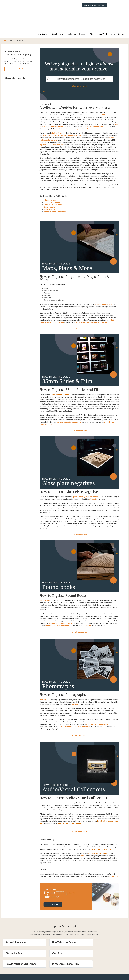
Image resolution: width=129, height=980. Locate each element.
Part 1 (83, 835)
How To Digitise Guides (59, 922)
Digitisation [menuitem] (43, 13)
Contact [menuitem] (122, 13)
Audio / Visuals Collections (55, 191)
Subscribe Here (20, 48)
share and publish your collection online (74, 706)
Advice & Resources (16, 922)
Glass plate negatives (53, 184)
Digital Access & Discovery (103, 933)
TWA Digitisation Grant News (63, 933)
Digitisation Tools (98, 922)
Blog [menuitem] (113, 13)
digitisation (94, 478)
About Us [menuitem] (70, 978)
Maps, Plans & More (52, 179)
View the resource (79, 308)
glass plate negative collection (85, 476)
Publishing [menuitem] (71, 13)
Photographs (49, 189)
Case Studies (12, 933)
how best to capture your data (69, 401)
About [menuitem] (93, 13)
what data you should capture (61, 603)
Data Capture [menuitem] (57, 13)
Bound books (50, 186)
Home (5, 20)
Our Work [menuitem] (103, 13)
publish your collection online (57, 605)
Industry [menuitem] (83, 13)
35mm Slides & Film (52, 182)
